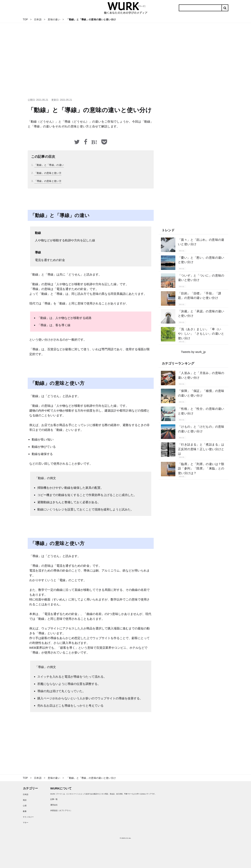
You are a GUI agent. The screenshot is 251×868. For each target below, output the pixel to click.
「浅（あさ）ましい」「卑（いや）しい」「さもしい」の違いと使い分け (201, 334)
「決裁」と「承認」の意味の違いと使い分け (201, 314)
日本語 (26, 794)
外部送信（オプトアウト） (61, 811)
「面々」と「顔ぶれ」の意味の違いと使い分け (201, 242)
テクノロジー (28, 817)
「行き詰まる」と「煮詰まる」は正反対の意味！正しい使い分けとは (201, 449)
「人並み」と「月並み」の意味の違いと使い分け (201, 375)
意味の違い (182, 251)
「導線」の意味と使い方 (48, 181)
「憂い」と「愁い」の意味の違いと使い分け (201, 260)
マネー (26, 823)
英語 (25, 800)
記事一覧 (54, 799)
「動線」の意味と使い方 (48, 173)
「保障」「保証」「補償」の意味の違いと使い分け (201, 393)
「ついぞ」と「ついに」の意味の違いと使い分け (201, 278)
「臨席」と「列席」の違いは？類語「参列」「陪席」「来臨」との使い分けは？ (201, 468)
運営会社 (54, 805)
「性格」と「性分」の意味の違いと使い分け (201, 411)
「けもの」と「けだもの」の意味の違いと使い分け (201, 429)
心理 (25, 806)
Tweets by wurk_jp (193, 352)
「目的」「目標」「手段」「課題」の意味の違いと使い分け (200, 296)
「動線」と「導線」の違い (49, 165)
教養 (25, 811)
